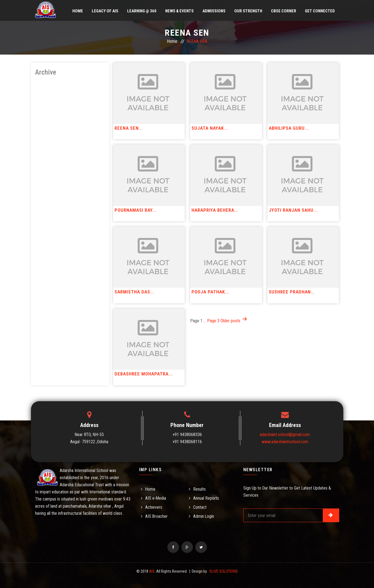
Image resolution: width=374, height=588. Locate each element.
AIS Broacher (157, 516)
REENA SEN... (129, 128)
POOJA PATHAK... (210, 292)
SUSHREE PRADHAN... (292, 292)
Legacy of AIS (105, 11)
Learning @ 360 (142, 11)
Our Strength (248, 11)
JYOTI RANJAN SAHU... (293, 210)
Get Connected (320, 11)
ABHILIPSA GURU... (289, 128)
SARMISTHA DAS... (134, 292)
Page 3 (213, 321)
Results (199, 489)
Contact (200, 507)
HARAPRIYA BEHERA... (215, 210)
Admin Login (204, 516)
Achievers (154, 507)
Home (78, 11)
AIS (152, 571)
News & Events (179, 11)
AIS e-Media (156, 498)
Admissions (214, 11)
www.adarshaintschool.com (285, 442)
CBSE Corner (284, 11)
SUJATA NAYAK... (210, 128)
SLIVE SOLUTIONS (224, 571)
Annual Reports (206, 498)
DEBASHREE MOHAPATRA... (144, 374)
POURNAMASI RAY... (135, 210)
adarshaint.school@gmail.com (285, 435)
